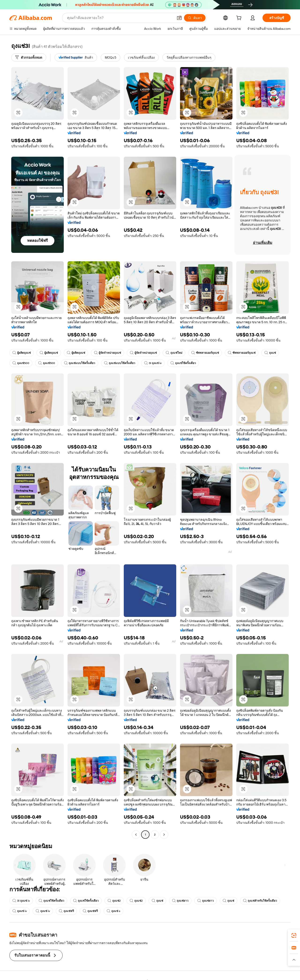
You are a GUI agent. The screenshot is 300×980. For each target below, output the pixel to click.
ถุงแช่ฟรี (66, 911)
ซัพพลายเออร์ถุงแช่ (205, 353)
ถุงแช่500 (21, 363)
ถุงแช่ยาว (180, 901)
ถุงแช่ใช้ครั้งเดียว (183, 363)
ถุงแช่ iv (20, 911)
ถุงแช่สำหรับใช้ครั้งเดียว (260, 901)
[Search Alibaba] (120, 18)
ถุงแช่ (270, 353)
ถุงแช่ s (113, 911)
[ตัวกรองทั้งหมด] (29, 57)
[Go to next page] (164, 835)
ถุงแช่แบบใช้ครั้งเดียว (80, 363)
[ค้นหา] (195, 18)
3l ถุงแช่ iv (153, 363)
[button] (179, 18)
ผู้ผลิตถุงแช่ (22, 353)
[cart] (240, 19)
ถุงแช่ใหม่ (174, 353)
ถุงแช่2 (114, 901)
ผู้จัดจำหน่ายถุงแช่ (107, 353)
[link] (294, 935)
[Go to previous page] (136, 835)
